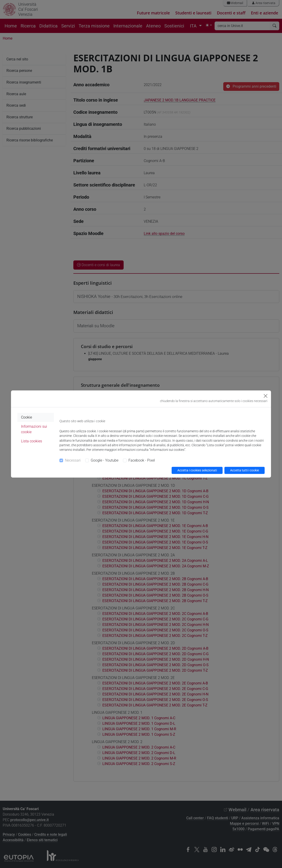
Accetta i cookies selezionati (197, 470)
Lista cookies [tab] (32, 441)
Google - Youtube (105, 460)
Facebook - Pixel (142, 460)
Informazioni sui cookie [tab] (34, 429)
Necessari (73, 460)
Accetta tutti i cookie (245, 470)
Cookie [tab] (27, 417)
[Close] (266, 396)
